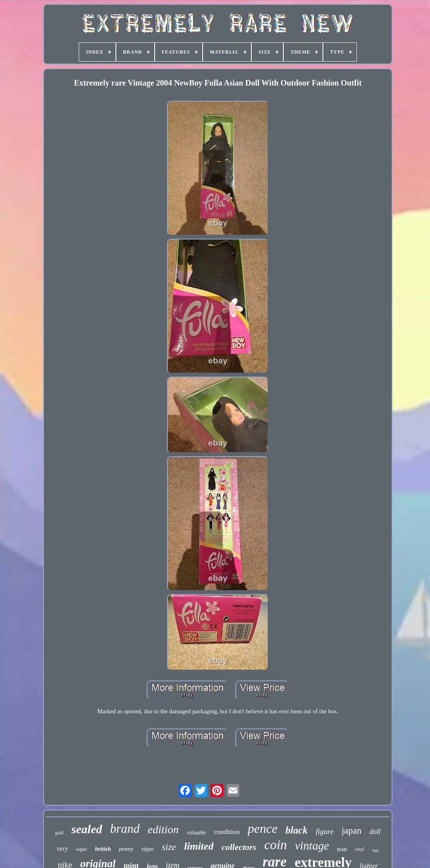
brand (125, 829)
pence (263, 828)
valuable (196, 833)
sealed (87, 829)
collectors (239, 847)
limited (199, 846)
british (103, 849)
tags (375, 850)
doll (375, 832)
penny (126, 849)
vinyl (359, 849)
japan (352, 831)
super (82, 849)
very (62, 849)
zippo (148, 849)
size (169, 847)
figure (325, 831)
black (297, 830)
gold (59, 833)
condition (227, 832)
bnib (342, 849)
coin (276, 845)
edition (163, 829)
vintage (312, 846)
